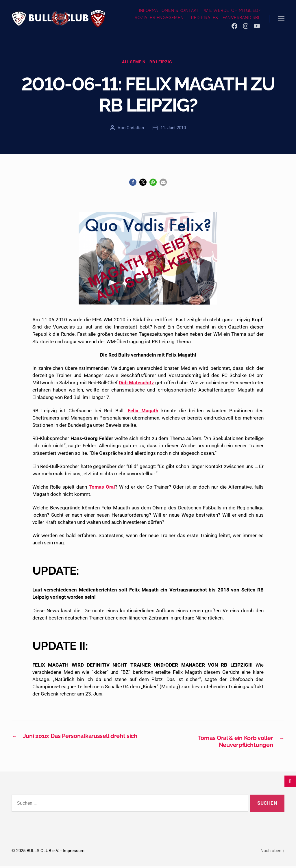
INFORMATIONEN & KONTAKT (169, 10)
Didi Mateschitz (136, 384)
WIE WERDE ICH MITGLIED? (232, 10)
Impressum (74, 852)
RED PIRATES (205, 18)
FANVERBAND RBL (242, 18)
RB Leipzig (163, 63)
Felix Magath (143, 411)
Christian (135, 129)
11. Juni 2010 (173, 129)
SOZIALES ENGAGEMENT (161, 18)
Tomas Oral (102, 488)
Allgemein (134, 63)
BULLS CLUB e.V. (43, 852)
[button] (133, 183)
